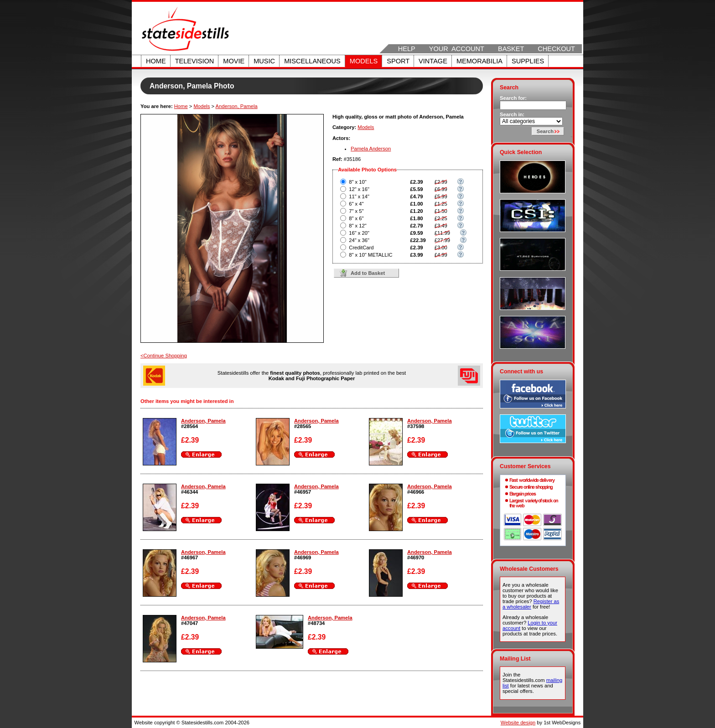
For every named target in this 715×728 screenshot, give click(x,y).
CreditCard (361, 248)
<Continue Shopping (164, 356)
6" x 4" (356, 204)
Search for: (513, 98)
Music (264, 61)
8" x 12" (357, 226)
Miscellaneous (312, 61)
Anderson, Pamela (237, 106)
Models (364, 61)
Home (156, 61)
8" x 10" (357, 182)
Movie (234, 61)
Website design (518, 723)
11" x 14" (359, 196)
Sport (398, 61)
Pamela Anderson (371, 149)
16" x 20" (359, 233)
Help (407, 49)
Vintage (433, 61)
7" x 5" (356, 211)
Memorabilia (479, 61)
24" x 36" (359, 240)
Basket (511, 49)
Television (195, 61)
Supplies (528, 61)
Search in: (512, 114)
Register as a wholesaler (531, 604)
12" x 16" (359, 189)
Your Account (457, 49)
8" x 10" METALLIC (370, 255)
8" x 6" (356, 218)
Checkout (556, 49)
